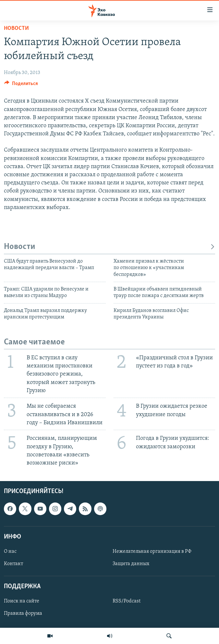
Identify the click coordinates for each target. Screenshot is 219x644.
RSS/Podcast (127, 601)
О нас (10, 551)
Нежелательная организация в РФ (152, 551)
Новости (16, 28)
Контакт (13, 564)
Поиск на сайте (22, 601)
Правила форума (23, 614)
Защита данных (131, 564)
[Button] (21, 85)
